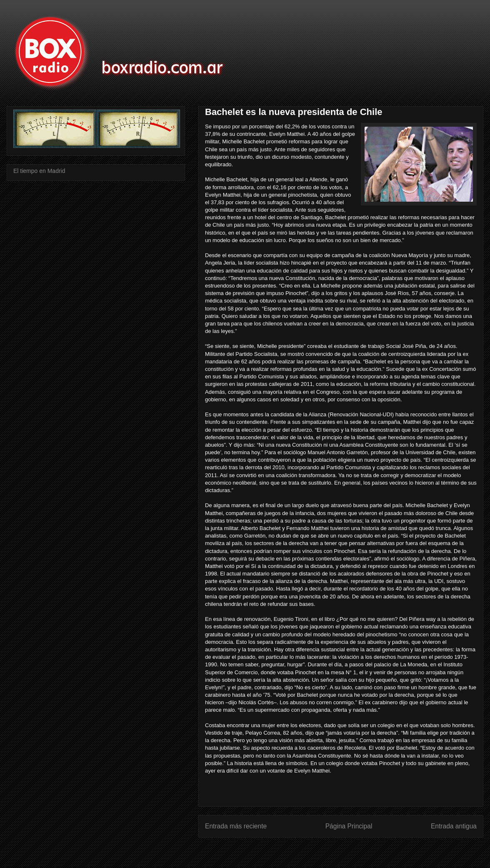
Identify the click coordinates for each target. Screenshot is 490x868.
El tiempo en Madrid (39, 171)
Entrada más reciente (236, 826)
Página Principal (349, 826)
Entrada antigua (454, 826)
